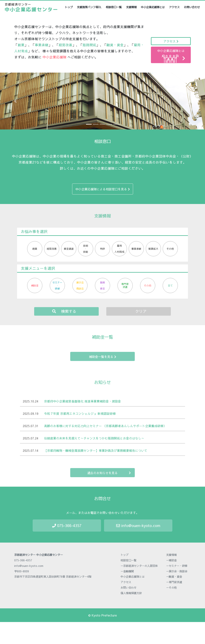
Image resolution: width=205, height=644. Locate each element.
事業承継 (136, 249)
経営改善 (52, 249)
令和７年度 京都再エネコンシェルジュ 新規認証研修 (80, 413)
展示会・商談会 (80, 286)
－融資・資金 (174, 577)
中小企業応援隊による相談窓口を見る (103, 189)
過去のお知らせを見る (109, 473)
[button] (15, 101)
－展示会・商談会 (177, 571)
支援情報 (131, 7)
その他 (170, 249)
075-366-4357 (67, 525)
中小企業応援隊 (54, 57)
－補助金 (171, 560)
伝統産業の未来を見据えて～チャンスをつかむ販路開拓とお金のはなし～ (94, 438)
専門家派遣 (125, 286)
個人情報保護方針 (131, 593)
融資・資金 (102, 286)
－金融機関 (127, 571)
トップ (69, 7)
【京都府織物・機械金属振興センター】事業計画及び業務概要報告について (96, 450)
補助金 (35, 286)
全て (170, 286)
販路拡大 (153, 249)
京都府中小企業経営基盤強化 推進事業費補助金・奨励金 (82, 401)
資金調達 (69, 249)
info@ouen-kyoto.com (138, 525)
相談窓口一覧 (114, 7)
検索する (64, 311)
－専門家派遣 (174, 582)
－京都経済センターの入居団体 (139, 566)
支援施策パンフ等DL (89, 7)
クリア (141, 311)
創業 (35, 249)
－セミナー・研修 (177, 566)
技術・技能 (86, 249)
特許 (102, 249)
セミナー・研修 (57, 286)
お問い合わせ (192, 7)
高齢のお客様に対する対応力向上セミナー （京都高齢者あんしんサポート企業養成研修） (105, 426)
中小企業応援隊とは (153, 7)
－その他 (171, 588)
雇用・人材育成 (119, 249)
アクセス (174, 7)
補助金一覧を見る (103, 357)
